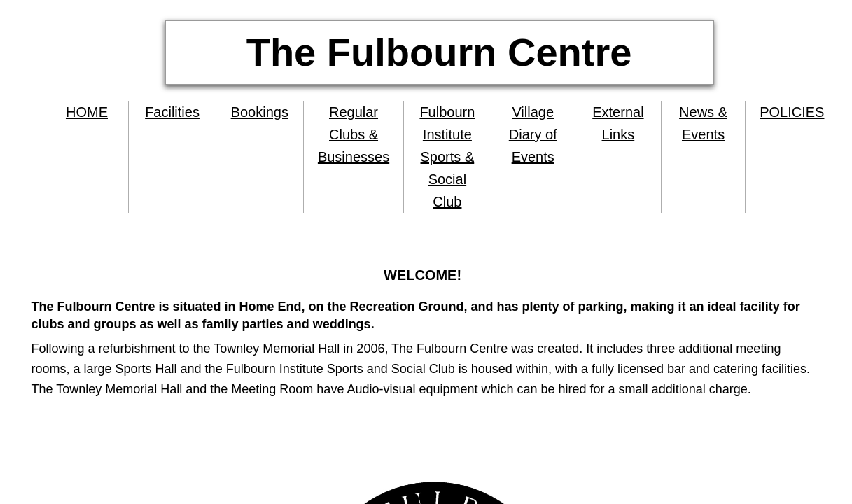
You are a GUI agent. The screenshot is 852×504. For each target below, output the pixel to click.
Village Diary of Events (533, 134)
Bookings (260, 112)
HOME (87, 112)
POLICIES (792, 112)
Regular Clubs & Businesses (354, 134)
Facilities (172, 112)
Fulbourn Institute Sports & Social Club (447, 157)
